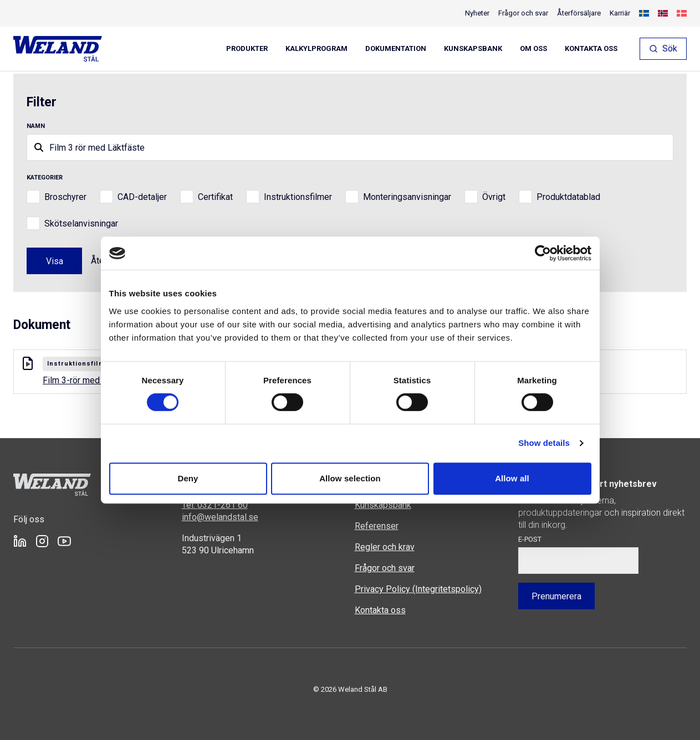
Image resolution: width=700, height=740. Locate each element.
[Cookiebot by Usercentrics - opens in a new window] (543, 253)
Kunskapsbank (473, 49)
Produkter (247, 49)
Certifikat (215, 197)
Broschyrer (65, 197)
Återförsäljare (579, 13)
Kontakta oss (591, 49)
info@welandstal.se (220, 517)
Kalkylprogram (316, 49)
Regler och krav (385, 547)
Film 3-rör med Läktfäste (98, 380)
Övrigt (494, 197)
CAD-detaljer (142, 197)
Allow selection (350, 478)
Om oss (533, 49)
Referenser (377, 526)
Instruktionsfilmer (298, 197)
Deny (188, 478)
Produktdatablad (568, 197)
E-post (530, 539)
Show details (544, 443)
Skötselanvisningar (81, 223)
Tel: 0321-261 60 (215, 505)
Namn (36, 126)
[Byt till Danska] (682, 13)
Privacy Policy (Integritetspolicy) (418, 589)
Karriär (620, 13)
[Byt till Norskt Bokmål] (663, 13)
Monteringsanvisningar (407, 197)
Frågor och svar (523, 13)
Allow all (512, 478)
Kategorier (45, 178)
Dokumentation (396, 49)
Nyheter (477, 13)
